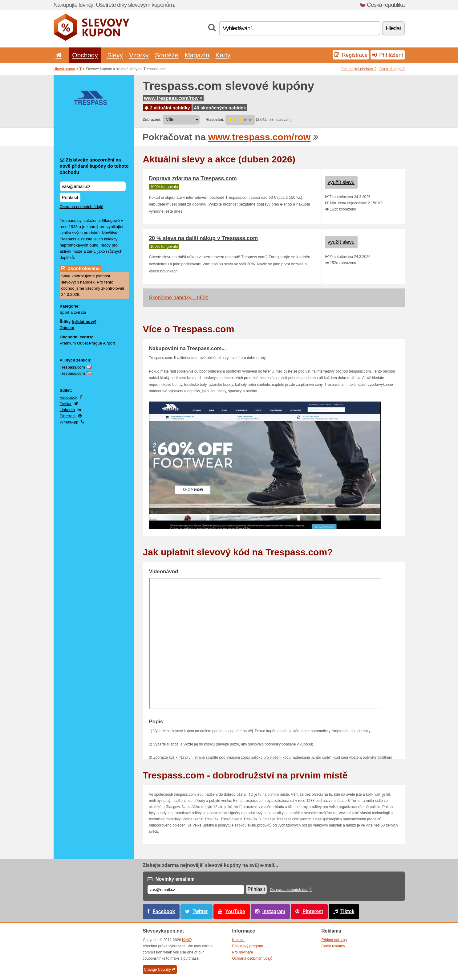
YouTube (235, 911)
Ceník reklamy (333, 946)
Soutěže (167, 55)
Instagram (274, 911)
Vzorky (139, 55)
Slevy (115, 55)
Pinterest (68, 416)
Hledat (393, 28)
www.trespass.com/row (173, 98)
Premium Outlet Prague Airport (87, 343)
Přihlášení (387, 55)
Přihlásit (70, 197)
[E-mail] (196, 890)
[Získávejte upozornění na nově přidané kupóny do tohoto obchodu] (93, 186)
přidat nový (84, 322)
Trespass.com (72, 367)
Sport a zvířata (73, 312)
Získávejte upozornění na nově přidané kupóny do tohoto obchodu (94, 166)
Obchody (85, 55)
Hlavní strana (65, 69)
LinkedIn (67, 410)
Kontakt (239, 940)
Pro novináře (243, 952)
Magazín (197, 55)
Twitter (66, 404)
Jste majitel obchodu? (359, 69)
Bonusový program (248, 946)
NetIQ (187, 940)
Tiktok (347, 911)
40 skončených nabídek (220, 108)
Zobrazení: (152, 120)
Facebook (69, 397)
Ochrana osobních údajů (82, 207)
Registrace (351, 55)
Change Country (160, 970)
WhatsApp (69, 422)
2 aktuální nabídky (167, 108)
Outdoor (67, 328)
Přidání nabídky (334, 940)
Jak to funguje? (392, 69)
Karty (223, 55)
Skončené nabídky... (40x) (179, 298)
